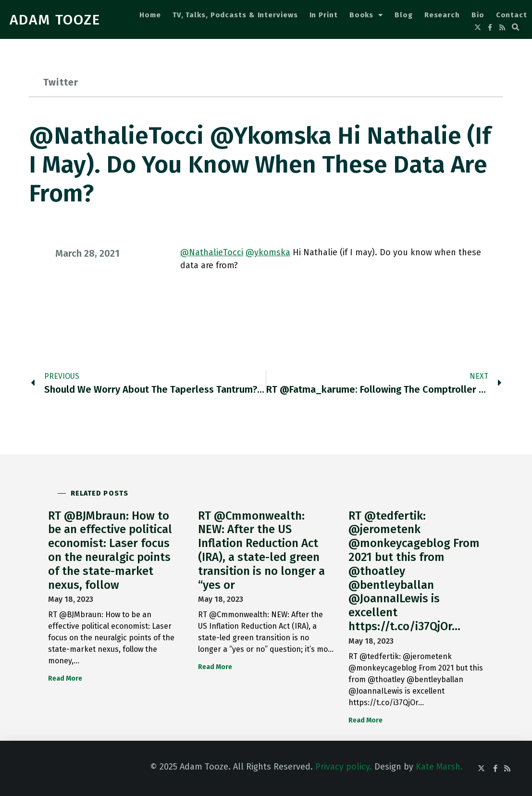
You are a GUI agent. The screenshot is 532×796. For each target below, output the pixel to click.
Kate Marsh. (439, 767)
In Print (324, 15)
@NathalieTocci (212, 252)
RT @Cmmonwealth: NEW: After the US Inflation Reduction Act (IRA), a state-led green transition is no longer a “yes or (261, 550)
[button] (516, 27)
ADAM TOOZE (55, 20)
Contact (512, 15)
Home (150, 15)
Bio (478, 15)
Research (442, 15)
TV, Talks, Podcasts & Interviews (235, 15)
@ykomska (268, 252)
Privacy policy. (344, 767)
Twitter (61, 82)
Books (366, 15)
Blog (404, 15)
